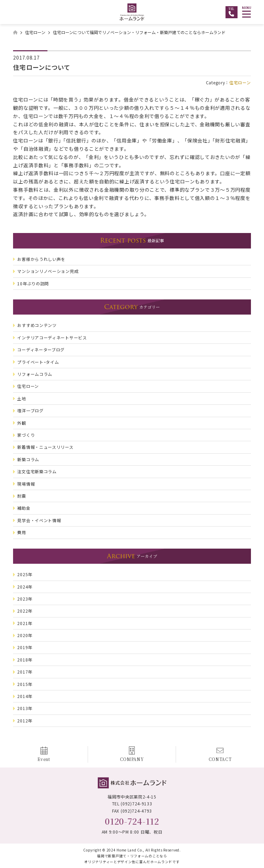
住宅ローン (240, 82)
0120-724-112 (132, 821)
